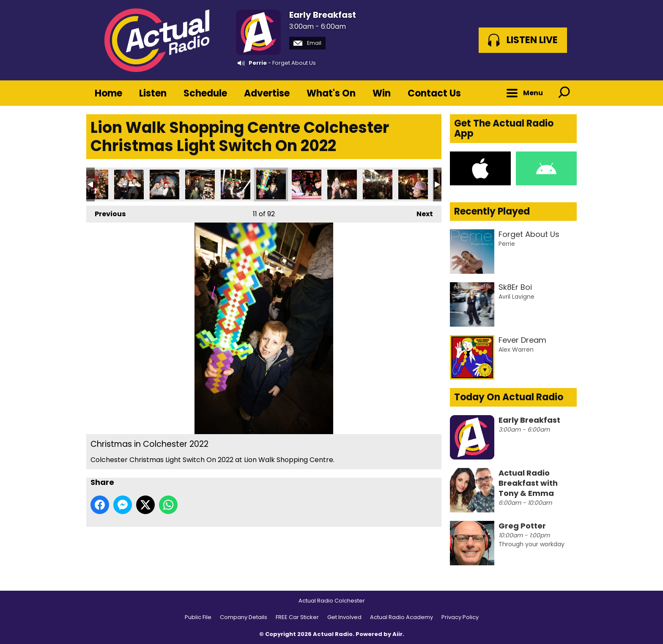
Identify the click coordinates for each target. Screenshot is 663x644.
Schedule (205, 93)
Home (108, 93)
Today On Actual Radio (509, 397)
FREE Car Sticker (297, 617)
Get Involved (344, 617)
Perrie (258, 63)
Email (307, 43)
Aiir (397, 634)
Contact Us (434, 93)
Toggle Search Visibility (564, 93)
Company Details (244, 617)
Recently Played (492, 211)
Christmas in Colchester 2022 (129, 184)
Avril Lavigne (516, 297)
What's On (331, 93)
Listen (153, 93)
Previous (106, 212)
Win (382, 93)
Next (421, 212)
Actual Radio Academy (401, 617)
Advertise (267, 93)
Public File (198, 617)
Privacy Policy (460, 617)
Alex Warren (516, 350)
